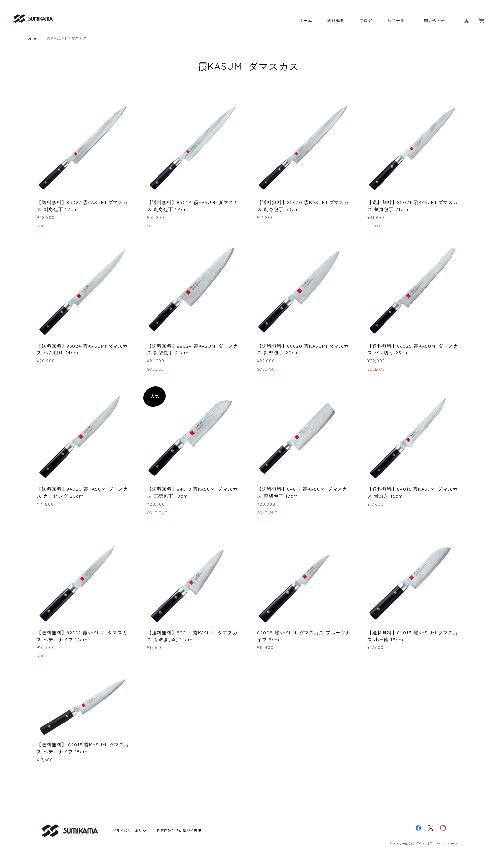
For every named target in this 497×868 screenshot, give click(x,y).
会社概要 (336, 20)
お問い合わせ (432, 20)
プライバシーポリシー (131, 830)
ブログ (366, 20)
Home (31, 38)
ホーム (306, 20)
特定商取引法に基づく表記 (179, 830)
